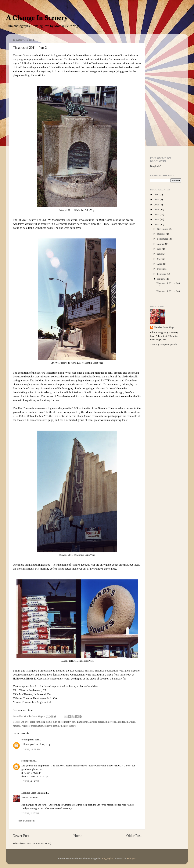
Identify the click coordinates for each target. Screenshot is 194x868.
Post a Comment (26, 821)
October (162, 234)
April (160, 264)
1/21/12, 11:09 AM (31, 749)
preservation (37, 726)
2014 (157, 214)
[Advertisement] (166, 94)
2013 (157, 219)
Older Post (134, 836)
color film (35, 722)
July (160, 249)
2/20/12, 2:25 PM (30, 813)
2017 (157, 199)
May (160, 259)
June (160, 254)
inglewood (111, 722)
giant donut (82, 722)
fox (74, 722)
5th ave (25, 722)
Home (78, 836)
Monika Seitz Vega (32, 793)
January (161, 279)
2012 (157, 224)
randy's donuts (52, 726)
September (163, 239)
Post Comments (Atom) (39, 843)
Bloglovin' (155, 166)
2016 (157, 205)
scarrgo (25, 761)
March (161, 269)
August (161, 244)
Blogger (131, 858)
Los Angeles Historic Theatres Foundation (94, 671)
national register (21, 726)
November (163, 229)
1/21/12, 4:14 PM (30, 781)
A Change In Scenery (37, 18)
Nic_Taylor (107, 858)
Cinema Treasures (37, 420)
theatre (72, 726)
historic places (97, 722)
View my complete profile (163, 344)
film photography (62, 722)
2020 (157, 195)
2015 (157, 210)
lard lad (121, 722)
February (162, 274)
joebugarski (28, 740)
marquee (131, 722)
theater (64, 726)
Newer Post (21, 836)
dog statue (47, 722)
